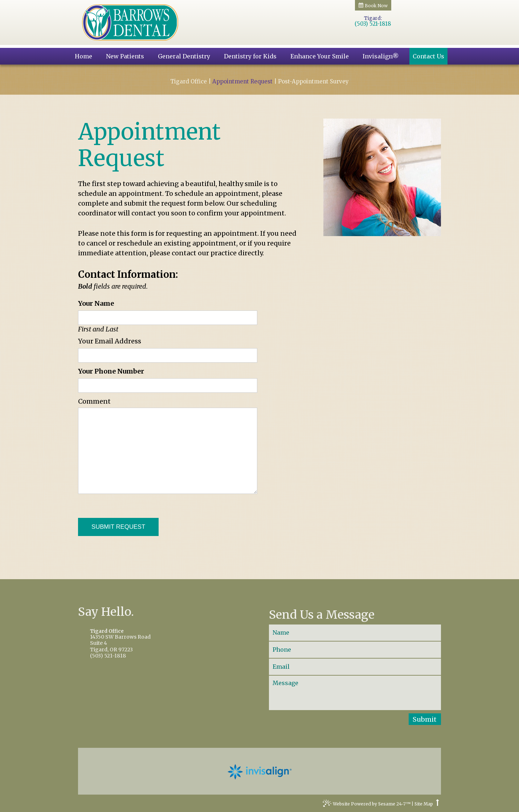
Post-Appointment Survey (313, 82)
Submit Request (118, 527)
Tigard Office (189, 82)
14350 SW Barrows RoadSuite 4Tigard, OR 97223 (164, 641)
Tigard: (373, 18)
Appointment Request (242, 82)
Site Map (424, 804)
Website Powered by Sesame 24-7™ (367, 805)
